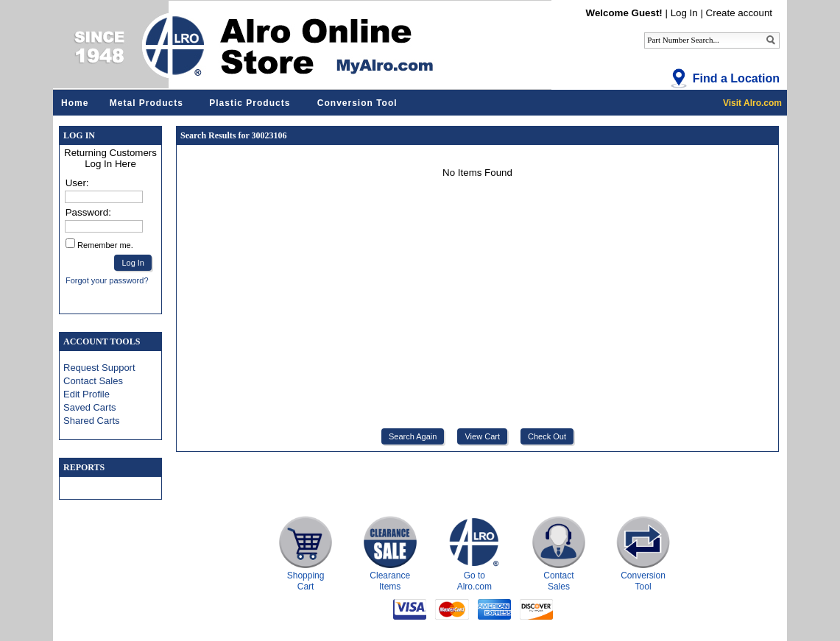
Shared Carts (92, 421)
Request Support (99, 368)
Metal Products (147, 103)
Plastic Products (250, 103)
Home (75, 103)
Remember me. (105, 245)
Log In (684, 13)
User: (77, 183)
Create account (739, 13)
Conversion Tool (357, 103)
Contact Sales (93, 381)
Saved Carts (90, 407)
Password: (88, 212)
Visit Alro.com (752, 103)
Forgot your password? (107, 280)
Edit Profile (87, 394)
